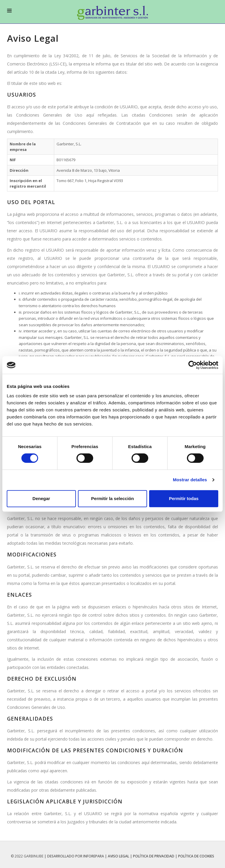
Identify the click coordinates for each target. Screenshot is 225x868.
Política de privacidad (154, 856)
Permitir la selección (112, 498)
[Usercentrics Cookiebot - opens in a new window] (193, 365)
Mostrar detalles (190, 480)
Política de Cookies (196, 856)
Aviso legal (119, 856)
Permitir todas (184, 498)
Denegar (41, 498)
